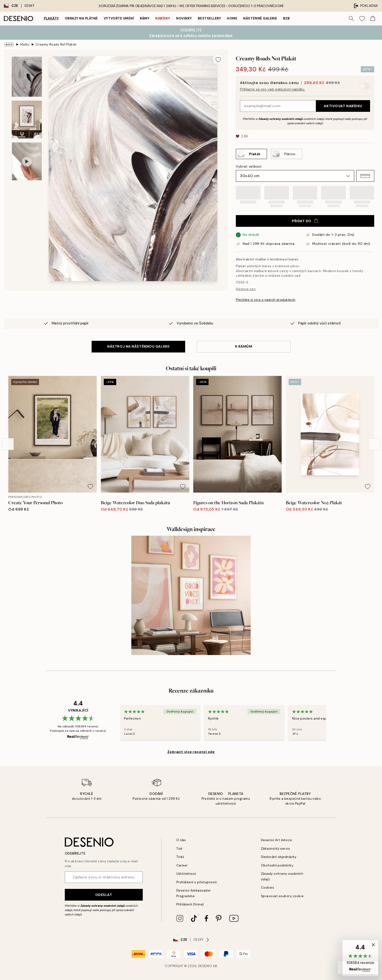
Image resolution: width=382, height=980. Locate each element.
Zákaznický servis (276, 849)
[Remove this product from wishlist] (218, 59)
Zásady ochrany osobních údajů (281, 119)
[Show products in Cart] (373, 19)
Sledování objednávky (279, 857)
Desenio (205, 966)
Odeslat (104, 895)
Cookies (268, 888)
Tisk (180, 849)
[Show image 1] (27, 77)
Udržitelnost (186, 874)
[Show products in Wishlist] (362, 19)
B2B (286, 18)
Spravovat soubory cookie (282, 896)
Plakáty (51, 18)
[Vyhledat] (351, 19)
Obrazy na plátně (81, 18)
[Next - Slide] (374, 444)
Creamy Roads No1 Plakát (56, 44)
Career (182, 865)
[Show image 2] (27, 119)
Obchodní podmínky (277, 865)
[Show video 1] (27, 161)
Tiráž (180, 857)
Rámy (145, 18)
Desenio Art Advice (277, 840)
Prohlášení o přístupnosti (197, 882)
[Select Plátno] (286, 154)
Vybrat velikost (249, 166)
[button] (365, 176)
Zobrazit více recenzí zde (191, 752)
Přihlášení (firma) (190, 904)
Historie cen (246, 289)
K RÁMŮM (244, 346)
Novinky (184, 18)
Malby (25, 44)
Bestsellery (210, 18)
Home (232, 18)
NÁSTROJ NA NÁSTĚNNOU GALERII (138, 346)
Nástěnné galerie (260, 18)
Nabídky (163, 18)
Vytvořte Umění (119, 18)
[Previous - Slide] (8, 444)
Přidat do (305, 221)
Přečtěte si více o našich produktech (266, 300)
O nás (181, 840)
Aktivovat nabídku (343, 106)
